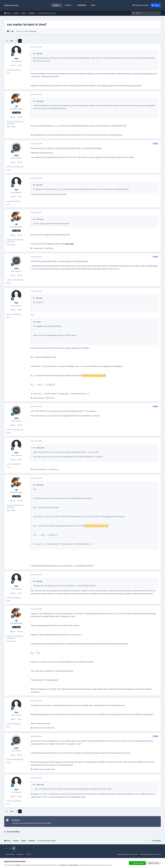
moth (12, 31)
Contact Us (20, 854)
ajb (16, 106)
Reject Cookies (154, 863)
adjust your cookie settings (69, 865)
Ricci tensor (70, 244)
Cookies (29, 854)
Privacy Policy (10, 854)
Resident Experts (17, 109)
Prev (12, 41)
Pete (16, 59)
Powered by (151, 854)
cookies (18, 865)
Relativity (33, 31)
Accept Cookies (137, 863)
